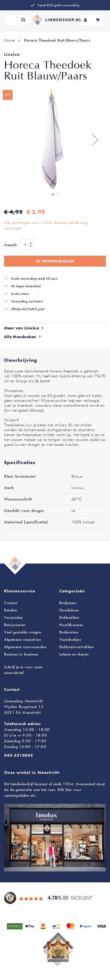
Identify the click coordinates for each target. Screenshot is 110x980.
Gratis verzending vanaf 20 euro (34, 279)
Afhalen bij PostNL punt (28, 309)
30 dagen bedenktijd (26, 286)
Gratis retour (20, 294)
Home (9, 40)
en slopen (74, 654)
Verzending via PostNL (27, 301)
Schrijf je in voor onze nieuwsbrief (23, 670)
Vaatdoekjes (70, 639)
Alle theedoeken (20, 337)
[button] (95, 139)
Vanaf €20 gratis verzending (58, 5)
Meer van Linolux (22, 328)
